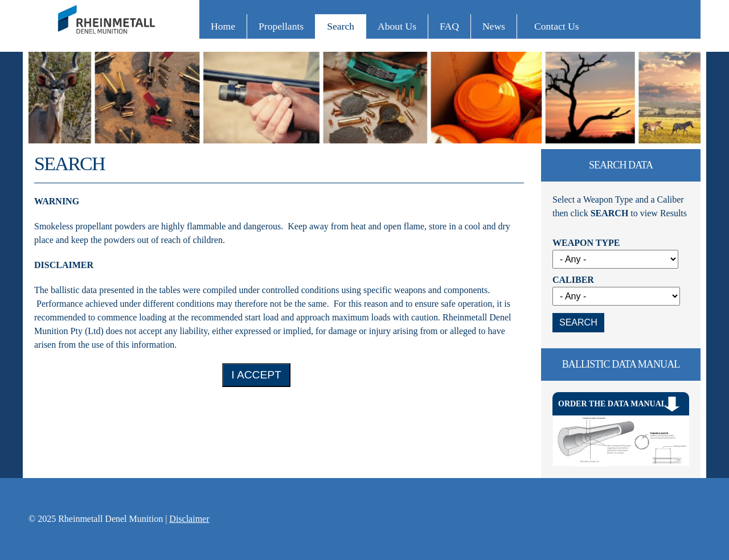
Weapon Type (586, 243)
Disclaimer (189, 519)
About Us (397, 26)
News (494, 26)
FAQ (449, 26)
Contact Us (557, 26)
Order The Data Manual (612, 404)
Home (223, 26)
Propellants (281, 26)
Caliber (573, 280)
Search (341, 26)
